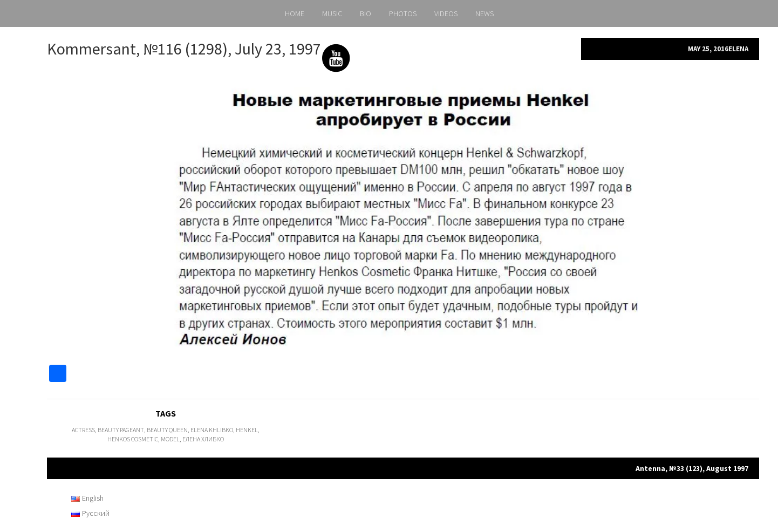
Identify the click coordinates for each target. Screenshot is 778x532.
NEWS (484, 13)
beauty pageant (121, 430)
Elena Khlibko (212, 430)
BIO (366, 13)
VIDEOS (446, 13)
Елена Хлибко (203, 439)
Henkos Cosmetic (133, 439)
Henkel (247, 430)
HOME (295, 13)
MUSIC (332, 13)
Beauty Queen (167, 430)
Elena (738, 49)
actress (83, 430)
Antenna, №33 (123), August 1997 (692, 468)
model (170, 439)
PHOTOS (403, 13)
